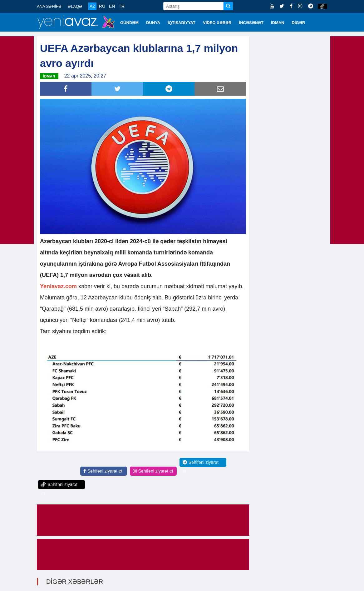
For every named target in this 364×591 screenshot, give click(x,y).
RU (102, 6)
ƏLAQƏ (75, 6)
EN (112, 6)
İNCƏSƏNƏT (251, 23)
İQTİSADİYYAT (182, 23)
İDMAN (278, 23)
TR (122, 6)
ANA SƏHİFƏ (49, 6)
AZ (92, 6)
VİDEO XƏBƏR (217, 23)
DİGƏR (299, 23)
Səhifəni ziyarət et (103, 470)
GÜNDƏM (129, 23)
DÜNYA (153, 23)
